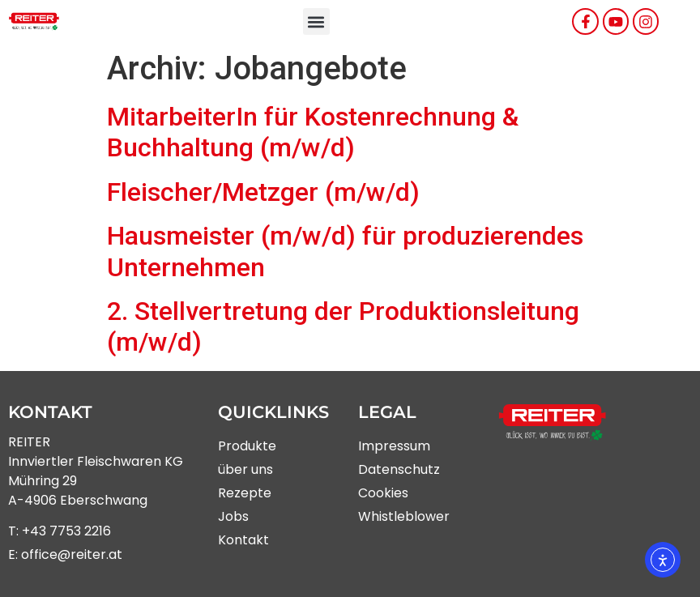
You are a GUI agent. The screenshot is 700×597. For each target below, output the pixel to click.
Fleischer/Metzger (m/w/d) (263, 192)
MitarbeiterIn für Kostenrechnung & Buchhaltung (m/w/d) (313, 132)
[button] (316, 21)
